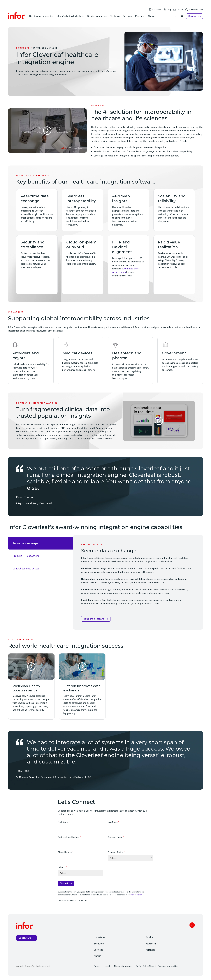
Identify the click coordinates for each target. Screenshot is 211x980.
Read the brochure (94, 619)
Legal (107, 966)
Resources (157, 10)
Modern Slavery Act (123, 966)
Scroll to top (192, 925)
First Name (63, 822)
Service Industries (97, 16)
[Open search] (176, 16)
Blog (169, 10)
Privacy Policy (136, 895)
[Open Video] (47, 131)
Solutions (99, 943)
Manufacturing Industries (70, 16)
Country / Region (115, 852)
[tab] (41, 543)
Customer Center (196, 10)
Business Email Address (69, 837)
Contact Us (194, 16)
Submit (64, 883)
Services (127, 16)
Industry (62, 867)
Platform (115, 16)
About (151, 16)
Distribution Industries (41, 16)
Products (23, 48)
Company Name (115, 837)
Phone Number (65, 852)
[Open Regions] (182, 16)
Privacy (97, 966)
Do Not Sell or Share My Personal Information (157, 966)
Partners (140, 16)
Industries (99, 937)
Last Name (113, 822)
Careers (180, 10)
